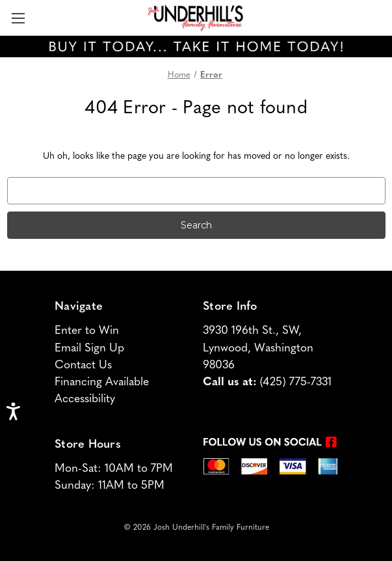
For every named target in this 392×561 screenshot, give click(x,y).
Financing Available (102, 382)
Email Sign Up (89, 349)
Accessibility (85, 399)
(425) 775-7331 (296, 382)
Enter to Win (87, 331)
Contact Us (83, 365)
